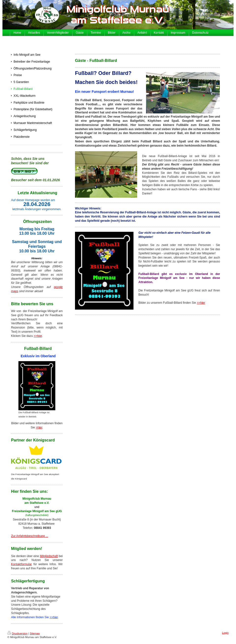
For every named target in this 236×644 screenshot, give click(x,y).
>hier (39, 427)
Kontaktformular (22, 564)
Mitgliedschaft (49, 556)
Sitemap (35, 633)
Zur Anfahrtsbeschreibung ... (30, 536)
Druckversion (17, 633)
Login (225, 633)
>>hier (38, 336)
